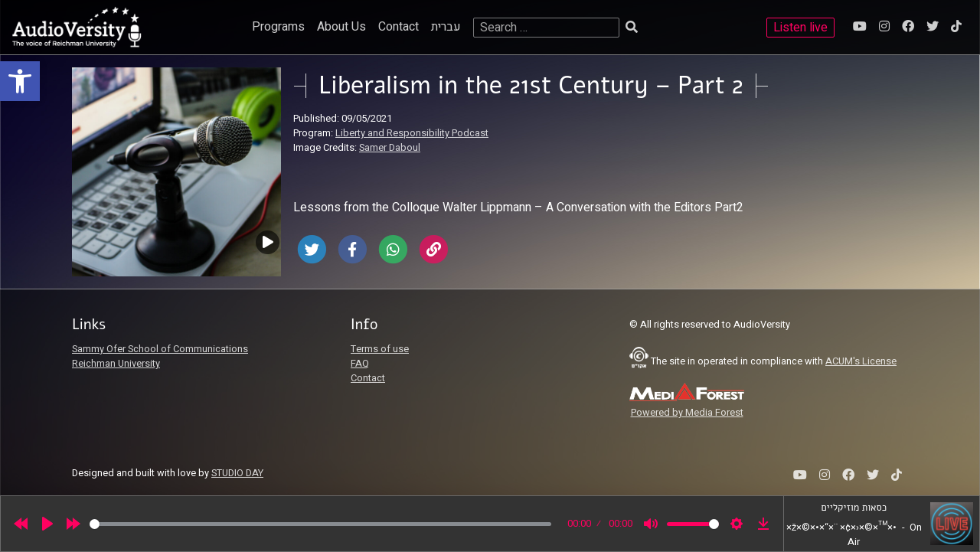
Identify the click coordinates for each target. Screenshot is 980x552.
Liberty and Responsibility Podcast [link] (412, 133)
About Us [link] (341, 27)
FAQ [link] (360, 364)
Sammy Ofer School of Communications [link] (160, 349)
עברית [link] (446, 27)
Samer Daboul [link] (390, 148)
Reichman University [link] (116, 364)
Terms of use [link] (380, 349)
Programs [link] (278, 27)
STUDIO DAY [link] (237, 473)
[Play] (47, 524)
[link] (20, 81)
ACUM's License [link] (861, 361)
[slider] (320, 524)
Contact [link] (399, 27)
